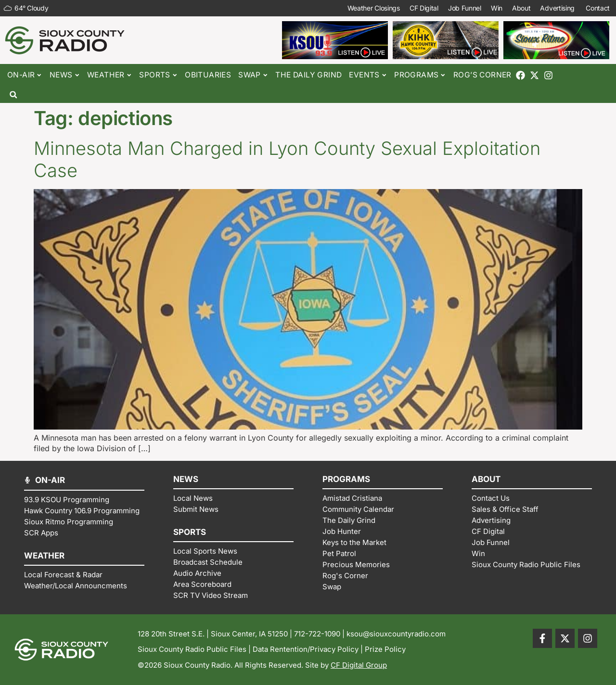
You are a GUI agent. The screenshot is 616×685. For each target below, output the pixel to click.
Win (497, 8)
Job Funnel (465, 8)
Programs (420, 75)
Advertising (558, 8)
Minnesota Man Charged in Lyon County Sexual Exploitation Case (287, 159)
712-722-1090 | (320, 634)
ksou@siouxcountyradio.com (396, 634)
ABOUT (486, 479)
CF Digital (424, 8)
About (521, 8)
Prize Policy (385, 649)
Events (368, 75)
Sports (158, 75)
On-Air (25, 75)
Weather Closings (374, 8)
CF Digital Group (359, 665)
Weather (109, 75)
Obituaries (208, 75)
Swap (253, 75)
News (65, 75)
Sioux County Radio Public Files (192, 649)
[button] (13, 95)
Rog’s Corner (482, 75)
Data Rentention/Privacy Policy (306, 649)
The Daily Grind (308, 75)
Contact (598, 8)
